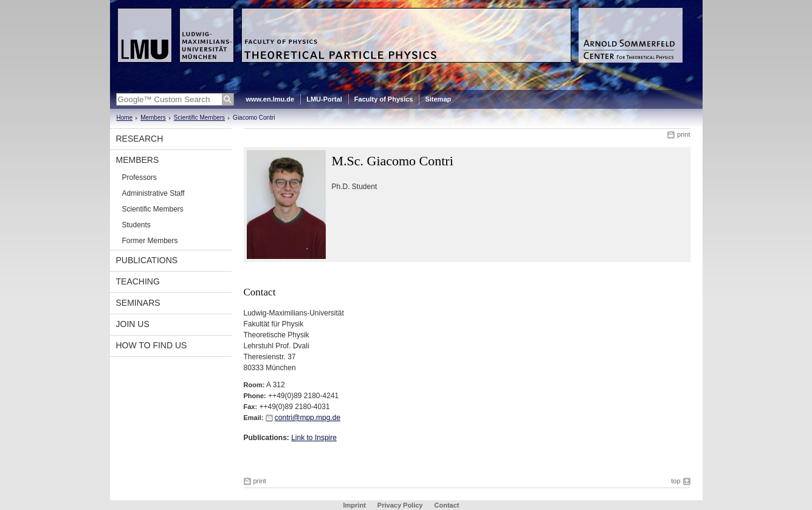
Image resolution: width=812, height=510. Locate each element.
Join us (133, 324)
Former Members (150, 241)
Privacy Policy (400, 505)
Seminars (138, 303)
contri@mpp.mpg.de (308, 418)
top (676, 481)
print (683, 134)
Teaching (138, 281)
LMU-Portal (324, 99)
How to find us (152, 345)
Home (125, 118)
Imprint (355, 505)
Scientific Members (199, 118)
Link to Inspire (314, 438)
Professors (139, 177)
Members (153, 118)
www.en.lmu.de (270, 99)
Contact (447, 505)
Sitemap (438, 99)
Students (136, 225)
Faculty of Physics (384, 99)
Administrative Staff (153, 193)
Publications (147, 260)
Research (140, 139)
